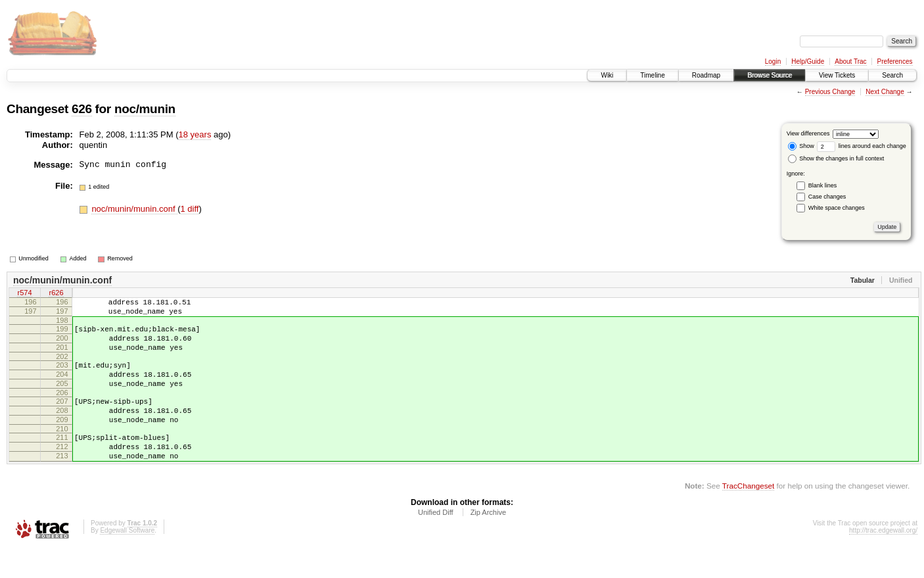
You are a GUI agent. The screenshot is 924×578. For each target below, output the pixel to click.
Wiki (607, 75)
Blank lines (823, 185)
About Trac (850, 61)
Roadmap (706, 75)
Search (892, 75)
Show (801, 146)
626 (82, 109)
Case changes (827, 197)
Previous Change (830, 92)
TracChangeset (748, 515)
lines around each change (862, 146)
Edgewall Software (127, 560)
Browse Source (770, 75)
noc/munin (145, 109)
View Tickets (837, 75)
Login (773, 61)
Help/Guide (808, 61)
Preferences (895, 61)
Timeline (652, 75)
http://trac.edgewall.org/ (883, 560)
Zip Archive (488, 542)
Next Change (885, 92)
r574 (24, 294)
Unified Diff (436, 542)
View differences (808, 133)
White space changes (837, 208)
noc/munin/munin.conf (134, 209)
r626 (56, 294)
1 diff (190, 209)
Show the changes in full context (836, 158)
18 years (195, 134)
